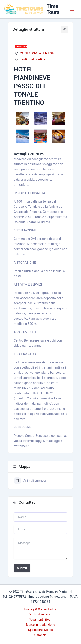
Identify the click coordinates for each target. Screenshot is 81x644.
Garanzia (40, 635)
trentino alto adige (32, 59)
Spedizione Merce (40, 630)
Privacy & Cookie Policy (41, 609)
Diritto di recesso (40, 614)
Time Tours (53, 9)
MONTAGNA (28, 53)
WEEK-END (46, 53)
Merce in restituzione (40, 625)
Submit (22, 568)
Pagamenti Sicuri (40, 620)
